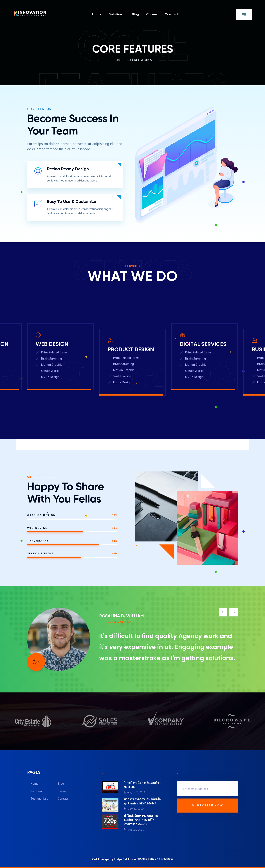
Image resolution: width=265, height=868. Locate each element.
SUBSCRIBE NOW (207, 805)
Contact (171, 14)
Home (97, 14)
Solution (115, 14)
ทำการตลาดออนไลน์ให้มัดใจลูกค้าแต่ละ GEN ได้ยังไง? (142, 801)
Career (152, 14)
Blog (135, 14)
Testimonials (39, 799)
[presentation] (223, 612)
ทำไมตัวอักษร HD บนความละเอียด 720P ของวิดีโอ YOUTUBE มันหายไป (141, 820)
